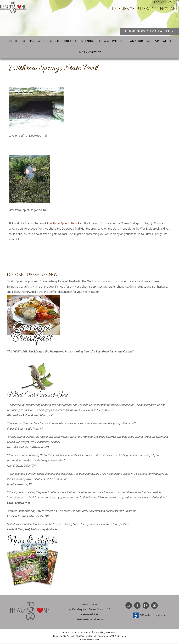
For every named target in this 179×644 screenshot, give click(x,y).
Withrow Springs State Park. (67, 224)
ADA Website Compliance (153, 616)
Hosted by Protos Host (90, 640)
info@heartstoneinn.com (89, 620)
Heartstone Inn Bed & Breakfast (41, 19)
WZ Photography (119, 637)
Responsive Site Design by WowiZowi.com (71, 637)
